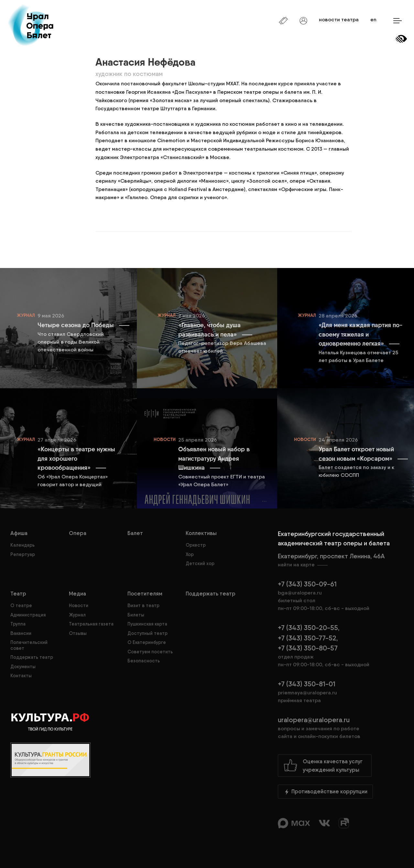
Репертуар (23, 554)
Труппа (18, 624)
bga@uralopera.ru (300, 593)
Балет (135, 533)
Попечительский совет (29, 645)
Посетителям (145, 594)
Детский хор (200, 563)
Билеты (136, 615)
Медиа (77, 594)
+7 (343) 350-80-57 (308, 648)
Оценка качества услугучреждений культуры (323, 765)
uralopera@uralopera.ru (341, 728)
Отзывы (78, 633)
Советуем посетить (150, 652)
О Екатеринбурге (147, 642)
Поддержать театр (32, 657)
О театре (21, 605)
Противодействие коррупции (325, 792)
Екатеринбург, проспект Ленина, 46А (341, 560)
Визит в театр (143, 605)
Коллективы (201, 533)
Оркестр (196, 545)
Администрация (28, 615)
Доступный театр (147, 633)
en (373, 20)
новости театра (339, 20)
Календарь (22, 545)
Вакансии (21, 633)
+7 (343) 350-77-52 (307, 638)
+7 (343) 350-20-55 (308, 628)
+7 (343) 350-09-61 (307, 584)
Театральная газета (91, 624)
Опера (78, 533)
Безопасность (144, 661)
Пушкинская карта (147, 624)
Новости (79, 605)
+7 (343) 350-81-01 (307, 684)
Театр (18, 594)
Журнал (77, 615)
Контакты (21, 676)
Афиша (19, 533)
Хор (190, 554)
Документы (23, 667)
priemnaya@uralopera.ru (307, 693)
